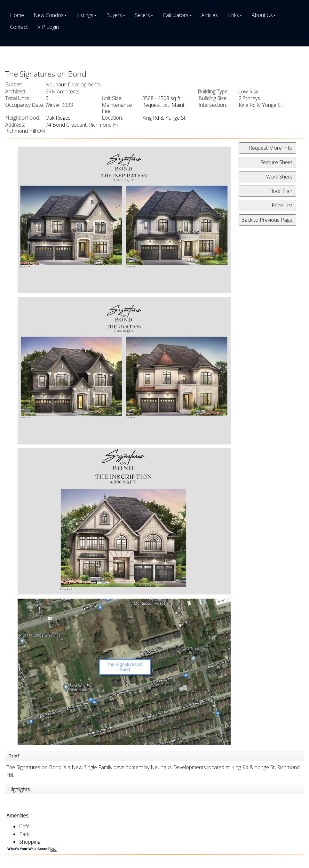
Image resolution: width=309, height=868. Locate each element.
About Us (262, 15)
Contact (19, 27)
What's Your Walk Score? (32, 849)
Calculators (176, 15)
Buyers (114, 15)
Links (233, 15)
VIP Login (48, 27)
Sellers (143, 15)
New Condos (49, 15)
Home (17, 15)
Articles (210, 15)
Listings (85, 15)
